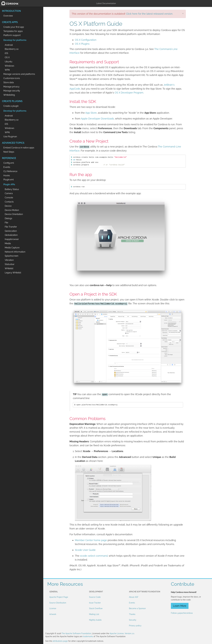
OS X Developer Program (129, 93)
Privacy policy (135, 626)
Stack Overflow (96, 608)
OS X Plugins (82, 44)
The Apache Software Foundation (76, 633)
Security (133, 620)
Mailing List (94, 614)
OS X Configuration (86, 40)
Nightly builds (95, 620)
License (53, 608)
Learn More (180, 606)
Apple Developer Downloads (97, 119)
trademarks (88, 636)
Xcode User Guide (85, 550)
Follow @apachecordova (182, 613)
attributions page (60, 641)
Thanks (132, 614)
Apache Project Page (59, 597)
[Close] (183, 13)
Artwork (53, 614)
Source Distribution (58, 603)
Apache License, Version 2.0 (122, 633)
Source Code (95, 597)
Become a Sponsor (137, 608)
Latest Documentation (106, 3)
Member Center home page (91, 540)
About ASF (134, 597)
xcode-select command (94, 556)
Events (132, 603)
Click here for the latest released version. (149, 14)
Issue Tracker (95, 603)
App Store (91, 113)
